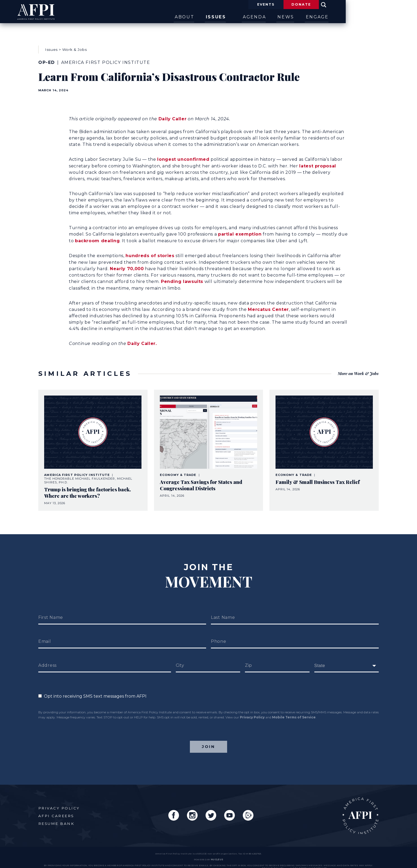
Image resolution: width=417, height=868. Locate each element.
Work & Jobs (74, 47)
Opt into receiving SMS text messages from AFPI (92, 686)
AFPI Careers (57, 807)
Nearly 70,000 (127, 263)
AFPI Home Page (359, 807)
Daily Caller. (142, 338)
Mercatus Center (268, 304)
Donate (348, 5)
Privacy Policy (252, 707)
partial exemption (240, 229)
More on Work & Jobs (357, 366)
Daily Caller (173, 114)
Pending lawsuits (182, 276)
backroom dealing (97, 236)
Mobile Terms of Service (294, 707)
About (224, 17)
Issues (259, 17)
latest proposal (318, 161)
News (332, 17)
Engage (368, 17)
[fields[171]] (347, 656)
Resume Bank (57, 815)
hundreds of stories (150, 251)
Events (305, 5)
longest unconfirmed (183, 155)
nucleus (217, 852)
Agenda (297, 17)
